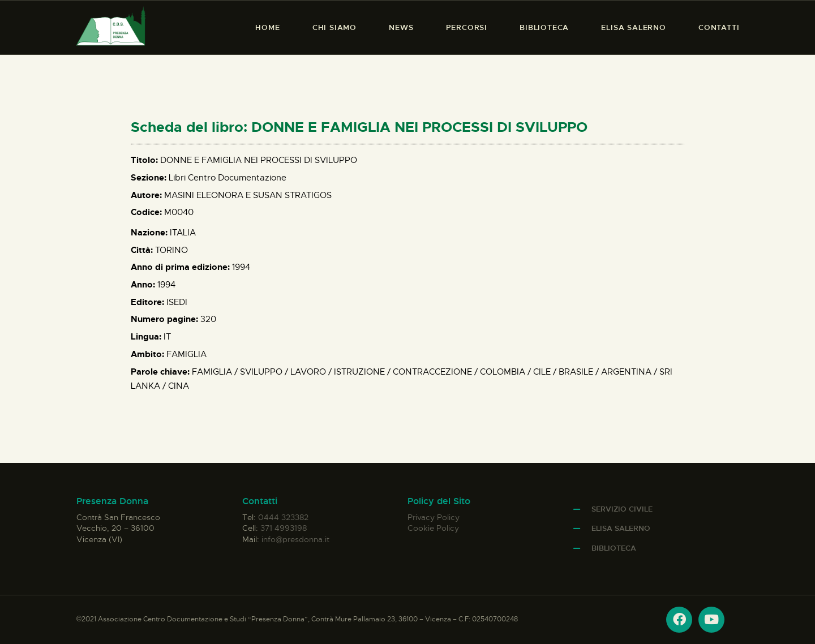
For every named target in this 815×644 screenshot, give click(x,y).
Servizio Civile (622, 509)
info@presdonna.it (295, 539)
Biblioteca (614, 548)
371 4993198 (284, 528)
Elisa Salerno (621, 528)
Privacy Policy (434, 517)
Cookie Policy (433, 528)
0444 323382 (283, 517)
